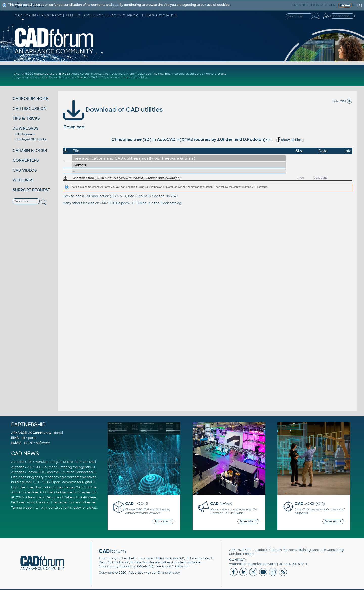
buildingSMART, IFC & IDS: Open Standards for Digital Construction (62, 482)
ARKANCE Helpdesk (115, 203)
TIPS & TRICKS (26, 118)
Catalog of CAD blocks (31, 139)
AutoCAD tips (80, 74)
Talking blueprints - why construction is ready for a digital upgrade (62, 508)
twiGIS (16, 443)
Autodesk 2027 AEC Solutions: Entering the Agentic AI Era (56, 467)
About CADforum (175, 566)
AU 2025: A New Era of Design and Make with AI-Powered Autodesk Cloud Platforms (75, 497)
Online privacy (169, 573)
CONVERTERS (26, 160)
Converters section (62, 77)
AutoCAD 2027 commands (103, 77)
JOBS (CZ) (310, 504)
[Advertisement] (296, 75)
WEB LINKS (23, 180)
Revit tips (116, 74)
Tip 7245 (171, 196)
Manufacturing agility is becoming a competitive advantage (57, 477)
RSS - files (342, 101)
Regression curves (27, 77)
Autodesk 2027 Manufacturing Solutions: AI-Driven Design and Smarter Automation (75, 462)
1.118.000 (27, 74)
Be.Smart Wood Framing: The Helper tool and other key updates (61, 502)
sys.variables (138, 77)
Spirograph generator (205, 74)
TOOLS (137, 504)
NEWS (221, 504)
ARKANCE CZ (239, 550)
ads (115, 5)
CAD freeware (25, 134)
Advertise (136, 573)
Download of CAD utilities (113, 109)
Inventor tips (100, 74)
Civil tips (129, 74)
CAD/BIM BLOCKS (30, 150)
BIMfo (15, 438)
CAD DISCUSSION (30, 108)
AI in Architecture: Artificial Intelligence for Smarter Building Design (63, 492)
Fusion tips (143, 74)
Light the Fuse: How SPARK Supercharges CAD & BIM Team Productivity (66, 487)
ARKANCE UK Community (31, 433)
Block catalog (171, 203)
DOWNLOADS (26, 128)
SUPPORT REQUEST (31, 190)
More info (163, 521)
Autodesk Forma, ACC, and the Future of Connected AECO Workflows (66, 472)
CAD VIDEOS (25, 170)
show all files (290, 140)
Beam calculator (177, 74)
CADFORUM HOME (30, 99)
